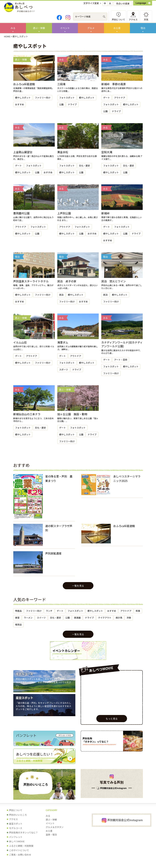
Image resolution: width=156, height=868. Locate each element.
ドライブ (72, 104)
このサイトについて (19, 850)
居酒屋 (77, 618)
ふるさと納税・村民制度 (21, 846)
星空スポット (25, 698)
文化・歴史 (84, 166)
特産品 (18, 611)
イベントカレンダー (66, 651)
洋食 (129, 618)
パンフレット (16, 837)
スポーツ (64, 370)
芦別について (118, 20)
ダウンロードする (65, 735)
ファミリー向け (43, 98)
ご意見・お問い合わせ (20, 855)
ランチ (49, 611)
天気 (146, 20)
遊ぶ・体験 (39, 28)
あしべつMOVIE (17, 841)
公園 (61, 104)
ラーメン (28, 618)
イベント (65, 28)
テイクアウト (105, 618)
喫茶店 (18, 625)
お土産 (117, 28)
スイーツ (41, 618)
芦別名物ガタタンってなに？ (23, 832)
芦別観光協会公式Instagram (113, 788)
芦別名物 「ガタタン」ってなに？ (96, 740)
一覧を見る (78, 586)
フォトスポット (67, 98)
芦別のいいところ (36, 784)
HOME (7, 36)
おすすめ (20, 104)
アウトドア (120, 98)
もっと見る (112, 719)
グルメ (91, 28)
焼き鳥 (119, 618)
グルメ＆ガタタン (55, 827)
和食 (138, 611)
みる (13, 28)
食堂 (17, 618)
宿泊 (143, 28)
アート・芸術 (121, 360)
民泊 (61, 295)
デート (106, 98)
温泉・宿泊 (51, 835)
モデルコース (24, 674)
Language (141, 3)
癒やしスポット (23, 98)
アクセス (133, 20)
